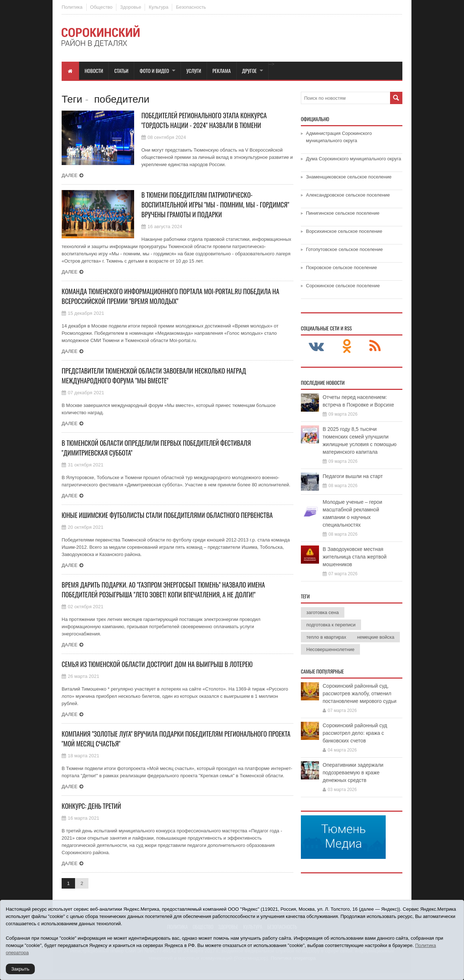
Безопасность (191, 7)
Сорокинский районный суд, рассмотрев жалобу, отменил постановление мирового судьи (360, 693)
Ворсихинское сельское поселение (344, 231)
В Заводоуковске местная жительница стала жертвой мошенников (355, 557)
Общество (101, 7)
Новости (94, 71)
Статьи (121, 71)
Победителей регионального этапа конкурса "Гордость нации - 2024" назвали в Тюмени (204, 120)
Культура (158, 7)
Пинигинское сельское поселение (343, 213)
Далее (70, 175)
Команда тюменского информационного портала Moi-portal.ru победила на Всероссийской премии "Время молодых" (170, 296)
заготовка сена (323, 612)
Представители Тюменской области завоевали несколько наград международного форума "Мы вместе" (154, 376)
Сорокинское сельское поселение (343, 286)
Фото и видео (154, 71)
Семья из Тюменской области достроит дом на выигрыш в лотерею (157, 664)
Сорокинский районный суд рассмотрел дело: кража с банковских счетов (355, 733)
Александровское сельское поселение (348, 195)
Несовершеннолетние (330, 649)
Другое (250, 71)
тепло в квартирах (326, 637)
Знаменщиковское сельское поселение (349, 177)
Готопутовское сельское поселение (344, 249)
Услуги (194, 71)
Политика (72, 7)
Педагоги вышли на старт (353, 476)
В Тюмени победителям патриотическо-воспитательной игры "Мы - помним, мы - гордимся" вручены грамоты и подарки (215, 205)
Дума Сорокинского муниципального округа (354, 159)
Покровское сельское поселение (341, 267)
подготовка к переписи (331, 625)
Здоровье (130, 7)
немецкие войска (376, 637)
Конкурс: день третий (91, 806)
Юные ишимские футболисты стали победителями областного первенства (167, 515)
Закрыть (20, 969)
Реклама (222, 71)
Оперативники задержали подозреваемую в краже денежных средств (353, 773)
